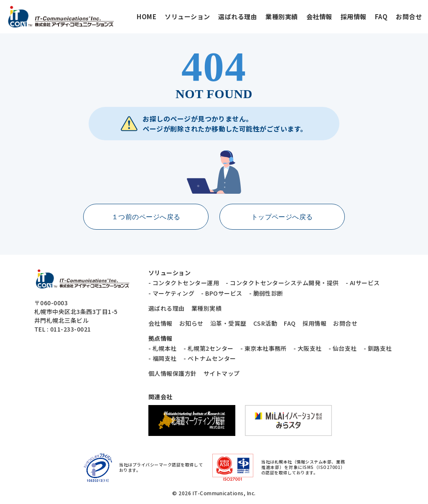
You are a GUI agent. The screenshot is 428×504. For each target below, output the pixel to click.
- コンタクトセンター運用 (184, 283)
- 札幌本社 (163, 348)
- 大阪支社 (308, 348)
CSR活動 (265, 323)
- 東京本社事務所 (264, 348)
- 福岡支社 (163, 358)
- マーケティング (171, 293)
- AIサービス (363, 283)
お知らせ (191, 323)
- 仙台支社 (343, 348)
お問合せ (409, 16)
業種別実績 (282, 16)
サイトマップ (222, 373)
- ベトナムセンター (210, 358)
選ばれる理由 (238, 16)
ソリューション (187, 16)
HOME (146, 16)
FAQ (381, 16)
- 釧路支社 (378, 348)
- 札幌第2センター (209, 348)
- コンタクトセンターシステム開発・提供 (282, 283)
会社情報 (319, 16)
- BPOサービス (222, 293)
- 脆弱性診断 (266, 293)
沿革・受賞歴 (228, 323)
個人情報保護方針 (173, 373)
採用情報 (354, 16)
